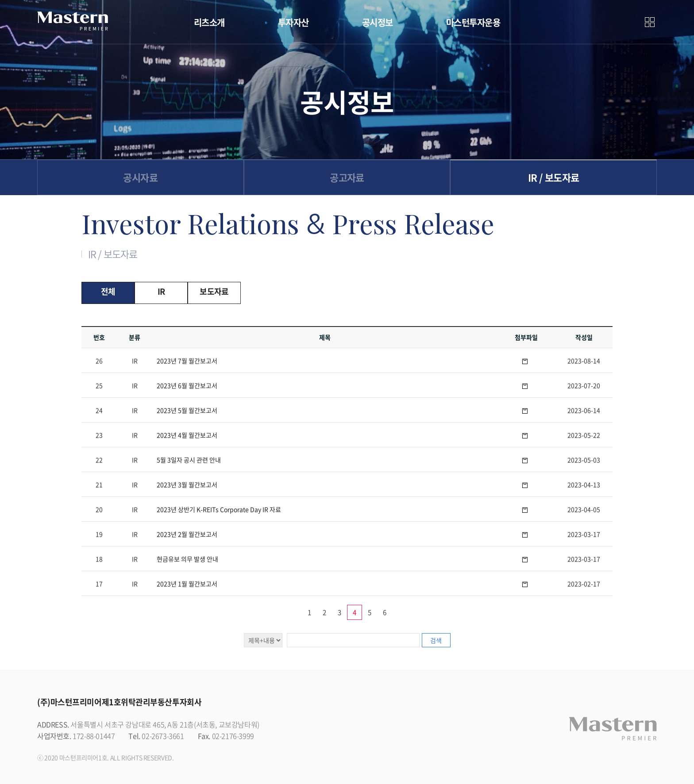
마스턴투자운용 (473, 22)
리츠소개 (209, 22)
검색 (436, 640)
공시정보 (378, 22)
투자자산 (293, 22)
